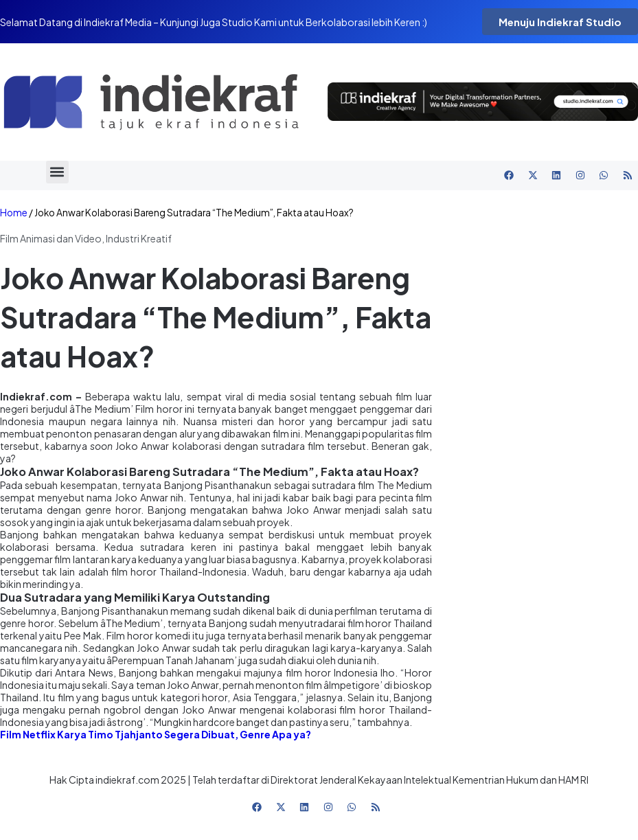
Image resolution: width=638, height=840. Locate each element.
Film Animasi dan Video (51, 238)
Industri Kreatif (139, 238)
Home (14, 213)
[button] (57, 172)
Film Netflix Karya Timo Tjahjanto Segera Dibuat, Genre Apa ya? (156, 734)
